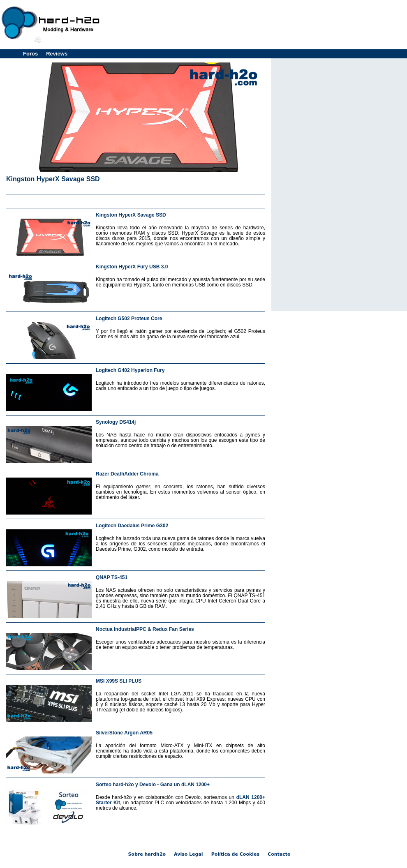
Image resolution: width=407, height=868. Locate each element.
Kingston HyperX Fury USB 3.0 (132, 267)
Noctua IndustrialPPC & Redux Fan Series (145, 629)
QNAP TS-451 (112, 577)
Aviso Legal (188, 854)
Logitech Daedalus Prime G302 (132, 526)
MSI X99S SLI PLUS (119, 681)
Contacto (279, 854)
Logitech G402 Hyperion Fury (130, 370)
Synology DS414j (116, 422)
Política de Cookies (235, 854)
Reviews (57, 54)
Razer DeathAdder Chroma (127, 474)
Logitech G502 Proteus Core (129, 319)
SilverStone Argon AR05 (124, 733)
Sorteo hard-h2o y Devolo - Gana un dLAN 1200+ (153, 785)
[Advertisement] (349, 58)
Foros (30, 54)
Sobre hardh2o (147, 854)
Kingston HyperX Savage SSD (53, 179)
